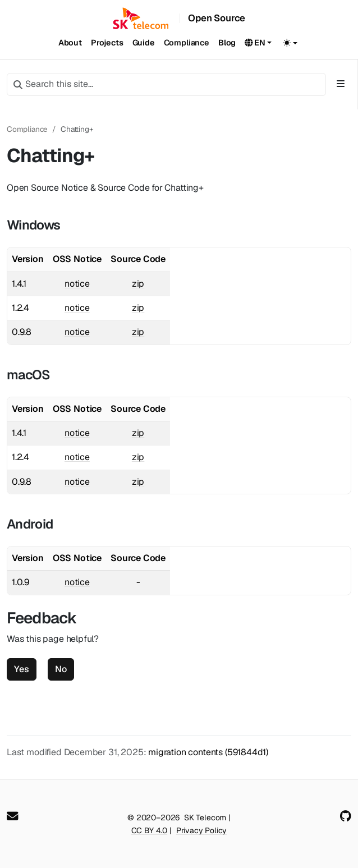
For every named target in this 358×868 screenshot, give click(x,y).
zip (138, 284)
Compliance (27, 129)
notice (77, 284)
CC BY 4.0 (149, 830)
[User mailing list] (12, 816)
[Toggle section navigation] (341, 84)
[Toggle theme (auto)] (290, 43)
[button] (258, 43)
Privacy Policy (202, 830)
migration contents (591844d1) (208, 752)
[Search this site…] (166, 84)
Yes (22, 669)
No (61, 669)
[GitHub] (346, 816)
